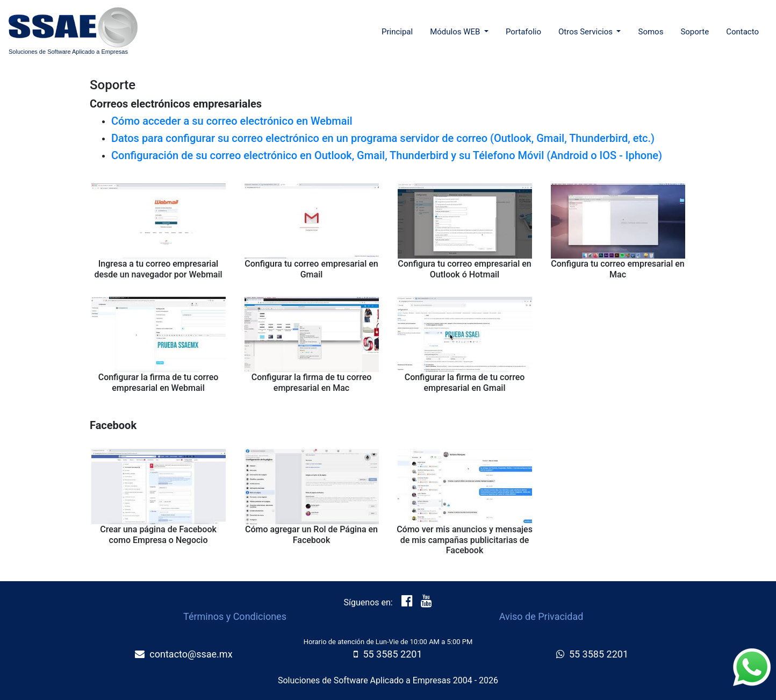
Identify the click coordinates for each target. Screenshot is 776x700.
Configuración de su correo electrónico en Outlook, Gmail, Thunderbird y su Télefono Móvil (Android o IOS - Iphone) (387, 155)
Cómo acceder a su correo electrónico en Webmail (232, 121)
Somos (651, 32)
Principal (399, 31)
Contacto (742, 32)
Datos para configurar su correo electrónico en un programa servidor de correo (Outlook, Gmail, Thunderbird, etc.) (383, 138)
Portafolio (523, 32)
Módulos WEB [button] (456, 32)
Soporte (695, 32)
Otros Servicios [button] (587, 32)
